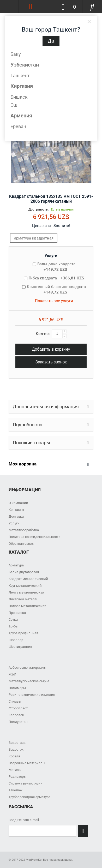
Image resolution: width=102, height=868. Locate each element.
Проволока (17, 613)
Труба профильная (23, 633)
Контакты (16, 510)
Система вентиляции (26, 783)
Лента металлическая (26, 592)
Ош (14, 105)
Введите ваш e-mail (24, 820)
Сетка (13, 619)
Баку (16, 54)
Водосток (16, 749)
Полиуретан (18, 722)
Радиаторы (17, 777)
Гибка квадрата (56, 278)
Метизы (15, 770)
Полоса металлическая (27, 606)
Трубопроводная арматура (29, 797)
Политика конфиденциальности (35, 537)
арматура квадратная (34, 238)
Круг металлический (25, 586)
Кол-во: (43, 334)
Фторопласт (18, 708)
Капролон (16, 715)
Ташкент (20, 76)
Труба (13, 626)
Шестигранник (20, 647)
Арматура (16, 565)
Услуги (51, 256)
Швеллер (16, 640)
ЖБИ (12, 674)
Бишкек (19, 97)
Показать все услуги (54, 301)
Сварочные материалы (27, 763)
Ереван (18, 126)
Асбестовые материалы (28, 668)
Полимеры (17, 688)
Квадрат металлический (28, 579)
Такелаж (16, 790)
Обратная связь (21, 544)
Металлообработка (24, 530)
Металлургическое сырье (29, 681)
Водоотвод (17, 743)
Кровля (14, 756)
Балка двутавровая (24, 572)
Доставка (16, 516)
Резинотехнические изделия (32, 695)
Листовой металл (23, 599)
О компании (18, 503)
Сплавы (15, 701)
